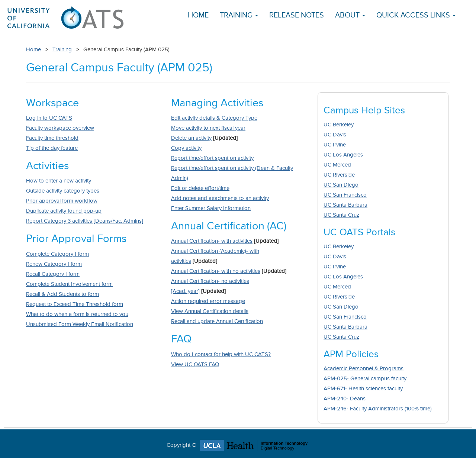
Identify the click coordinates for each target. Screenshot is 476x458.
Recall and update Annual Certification (217, 321)
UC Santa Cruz (341, 215)
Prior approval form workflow (62, 201)
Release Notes (297, 15)
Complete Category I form (57, 254)
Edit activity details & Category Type (214, 118)
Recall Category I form (53, 274)
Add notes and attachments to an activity (220, 198)
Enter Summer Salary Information (211, 208)
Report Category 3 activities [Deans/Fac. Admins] (85, 221)
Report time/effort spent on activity (212, 158)
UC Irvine (335, 145)
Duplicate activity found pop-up (64, 211)
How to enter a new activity (59, 181)
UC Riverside (339, 175)
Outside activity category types (63, 191)
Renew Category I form (54, 264)
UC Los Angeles (343, 155)
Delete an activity (191, 138)
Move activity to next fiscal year (208, 128)
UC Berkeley (339, 125)
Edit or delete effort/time (200, 188)
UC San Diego (341, 185)
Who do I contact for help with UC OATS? (221, 354)
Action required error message (208, 301)
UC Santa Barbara (345, 205)
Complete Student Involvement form (69, 284)
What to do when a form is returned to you (77, 314)
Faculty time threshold (52, 138)
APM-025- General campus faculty (365, 379)
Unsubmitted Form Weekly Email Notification (80, 324)
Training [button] (239, 15)
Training (62, 50)
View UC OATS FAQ (195, 365)
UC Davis (335, 135)
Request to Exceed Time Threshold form (75, 304)
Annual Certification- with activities (212, 241)
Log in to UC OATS (49, 118)
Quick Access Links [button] (416, 15)
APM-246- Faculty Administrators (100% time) (378, 409)
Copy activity (186, 148)
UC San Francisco (345, 195)
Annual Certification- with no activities (216, 271)
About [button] (350, 15)
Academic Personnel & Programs (364, 369)
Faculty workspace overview (60, 128)
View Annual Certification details (210, 311)
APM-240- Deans (345, 399)
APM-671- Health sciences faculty (363, 389)
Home (198, 15)
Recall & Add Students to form (62, 294)
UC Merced (337, 165)
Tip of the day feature (52, 148)
